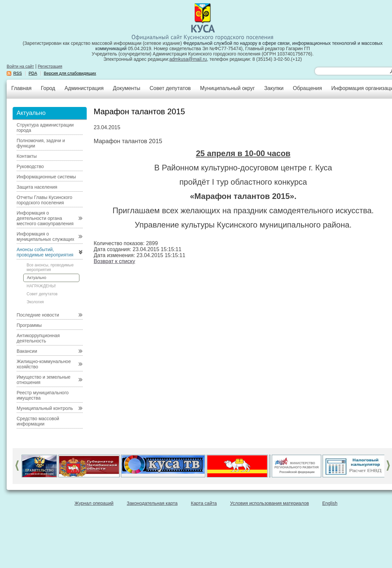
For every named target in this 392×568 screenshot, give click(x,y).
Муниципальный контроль (45, 408)
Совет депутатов (170, 88)
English (330, 503)
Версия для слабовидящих (70, 73)
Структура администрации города (45, 128)
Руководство (30, 166)
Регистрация (50, 66)
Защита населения (37, 187)
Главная (21, 88)
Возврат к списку (114, 261)
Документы (127, 88)
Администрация (84, 88)
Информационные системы (46, 177)
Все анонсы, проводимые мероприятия (50, 267)
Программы (29, 325)
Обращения (307, 88)
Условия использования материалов (270, 503)
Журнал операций (94, 503)
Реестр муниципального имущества (43, 395)
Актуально (37, 278)
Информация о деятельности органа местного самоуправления (45, 218)
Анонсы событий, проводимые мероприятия (45, 252)
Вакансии (27, 351)
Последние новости (38, 315)
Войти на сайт (20, 66)
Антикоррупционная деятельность (38, 338)
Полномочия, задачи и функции (41, 143)
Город (48, 88)
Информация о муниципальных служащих (46, 237)
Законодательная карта (152, 503)
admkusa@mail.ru (188, 59)
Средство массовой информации (38, 421)
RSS (18, 73)
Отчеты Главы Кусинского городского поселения (45, 200)
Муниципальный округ (227, 88)
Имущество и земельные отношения (44, 380)
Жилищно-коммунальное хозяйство (44, 364)
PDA (33, 73)
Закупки (274, 88)
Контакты (27, 156)
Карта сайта (204, 503)
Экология (35, 302)
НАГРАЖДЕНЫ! (41, 286)
